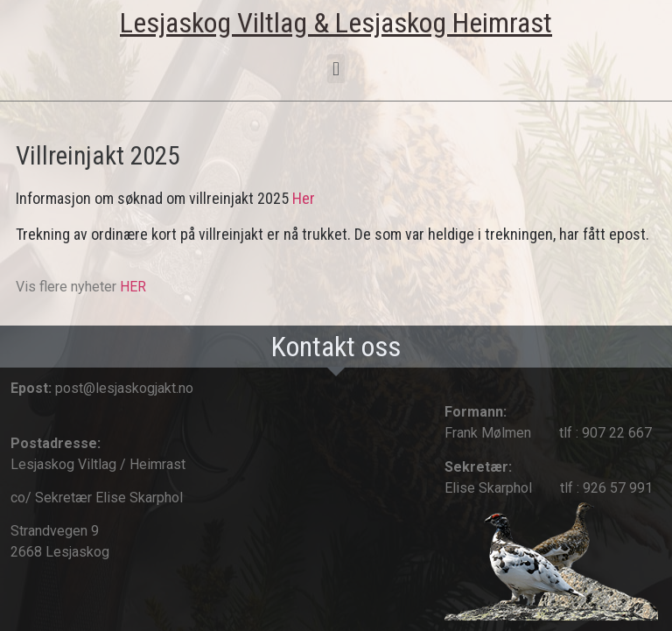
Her (304, 198)
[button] (336, 69)
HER (133, 287)
